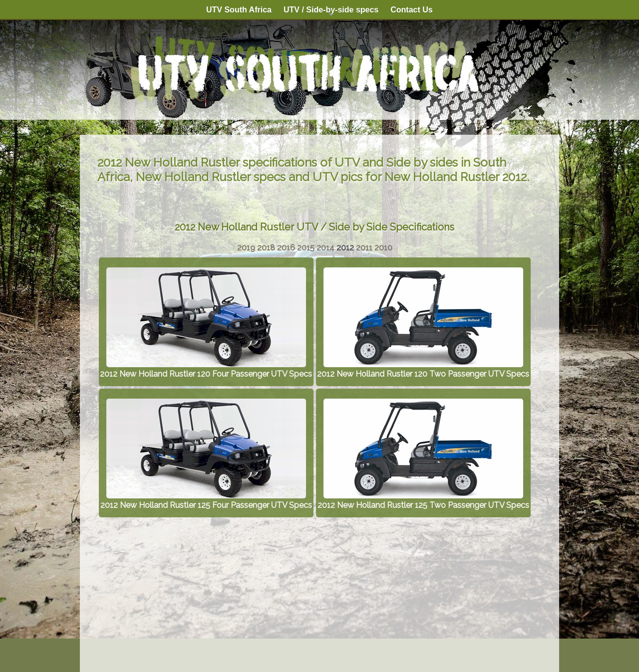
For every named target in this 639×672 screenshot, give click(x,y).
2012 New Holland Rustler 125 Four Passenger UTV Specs (206, 500)
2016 (286, 248)
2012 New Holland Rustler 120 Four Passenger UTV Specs (206, 369)
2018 (266, 248)
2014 (325, 248)
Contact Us (411, 10)
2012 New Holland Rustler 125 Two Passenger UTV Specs (423, 500)
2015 (306, 248)
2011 (364, 248)
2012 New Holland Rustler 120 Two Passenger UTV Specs (423, 369)
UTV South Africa (239, 10)
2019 (246, 248)
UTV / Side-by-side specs (331, 12)
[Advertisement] (315, 590)
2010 (383, 248)
